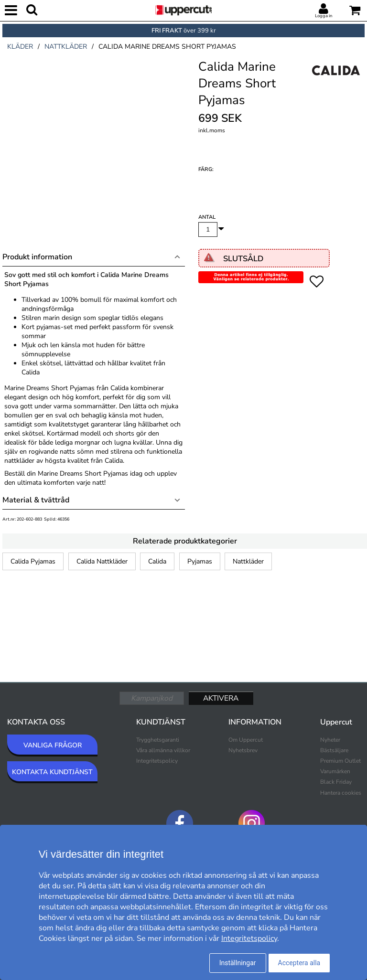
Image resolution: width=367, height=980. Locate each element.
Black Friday (336, 782)
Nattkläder (248, 561)
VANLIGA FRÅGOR (53, 745)
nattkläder (66, 47)
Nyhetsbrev (243, 750)
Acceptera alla (299, 963)
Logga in (324, 16)
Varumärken (335, 771)
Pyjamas (200, 561)
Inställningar (238, 963)
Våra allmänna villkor (163, 750)
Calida (157, 561)
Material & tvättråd (36, 500)
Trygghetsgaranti (158, 740)
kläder (20, 47)
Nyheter (330, 740)
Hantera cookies (341, 793)
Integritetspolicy (157, 761)
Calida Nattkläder (102, 561)
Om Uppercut (246, 740)
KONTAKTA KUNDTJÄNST (52, 772)
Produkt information (37, 257)
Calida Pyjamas (33, 561)
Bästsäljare (334, 750)
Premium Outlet (340, 761)
